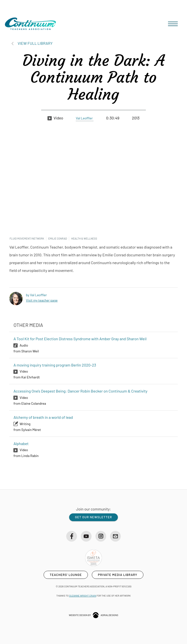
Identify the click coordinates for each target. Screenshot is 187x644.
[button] (173, 24)
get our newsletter (93, 517)
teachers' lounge (66, 575)
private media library (118, 575)
